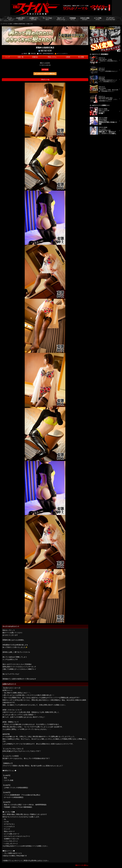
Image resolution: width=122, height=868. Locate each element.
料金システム (52, 57)
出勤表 (68, 57)
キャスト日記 (47, 19)
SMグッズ (61, 19)
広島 (11, 24)
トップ (9, 19)
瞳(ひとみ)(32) (45, 63)
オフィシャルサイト (61, 54)
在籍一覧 (21, 57)
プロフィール (45, 80)
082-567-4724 (45, 51)
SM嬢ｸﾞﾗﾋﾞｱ (34, 19)
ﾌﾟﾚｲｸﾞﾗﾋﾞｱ (110, 19)
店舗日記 (35, 57)
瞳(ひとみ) (30, 24)
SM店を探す (21, 19)
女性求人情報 (85, 19)
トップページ (4, 24)
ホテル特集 (98, 19)
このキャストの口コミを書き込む (46, 74)
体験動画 (73, 19)
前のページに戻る (81, 865)
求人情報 (81, 57)
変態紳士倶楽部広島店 (20, 24)
